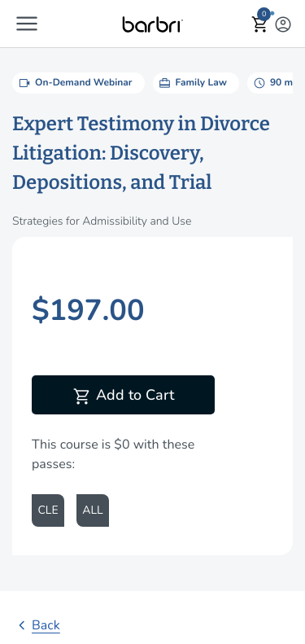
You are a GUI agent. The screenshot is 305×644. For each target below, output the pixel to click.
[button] (27, 24)
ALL (92, 510)
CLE (48, 510)
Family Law (192, 83)
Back (36, 625)
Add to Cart (123, 396)
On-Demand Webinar (74, 83)
